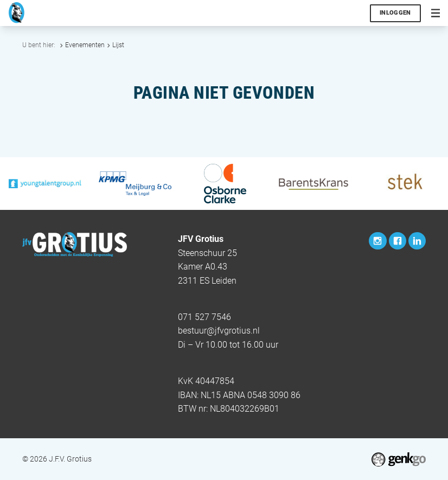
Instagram (377, 241)
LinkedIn (417, 241)
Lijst (118, 45)
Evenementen (85, 45)
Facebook (398, 241)
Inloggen (395, 13)
